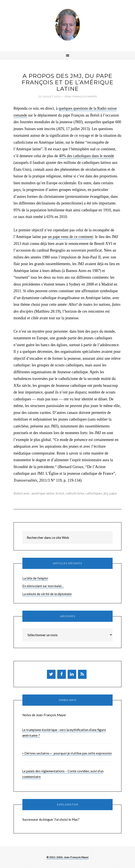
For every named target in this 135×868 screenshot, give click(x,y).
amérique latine (43, 493)
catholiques (94, 493)
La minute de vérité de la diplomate (47, 594)
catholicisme (75, 493)
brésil (60, 493)
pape (113, 493)
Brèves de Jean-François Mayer (68, 25)
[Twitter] (51, 674)
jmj (106, 493)
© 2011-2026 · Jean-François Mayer (68, 857)
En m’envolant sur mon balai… (43, 586)
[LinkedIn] (72, 674)
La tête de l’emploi (35, 578)
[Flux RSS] (82, 674)
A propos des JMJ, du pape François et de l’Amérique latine (68, 82)
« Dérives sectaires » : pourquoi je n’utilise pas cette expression (67, 753)
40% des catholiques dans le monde (87, 156)
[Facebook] (62, 674)
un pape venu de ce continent (70, 237)
